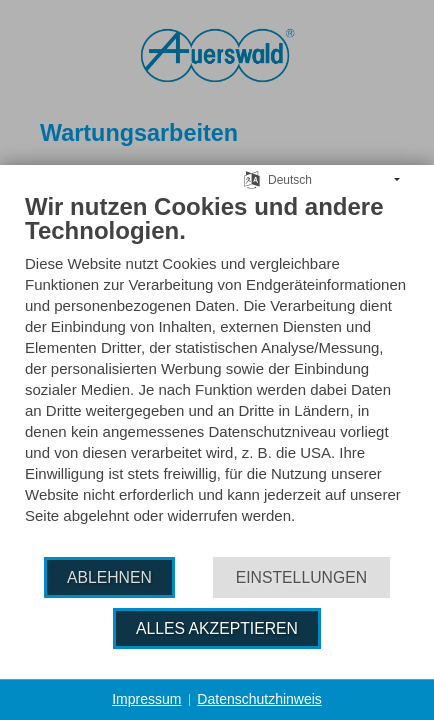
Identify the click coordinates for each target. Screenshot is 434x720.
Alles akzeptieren (217, 628)
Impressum (146, 699)
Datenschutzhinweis (259, 699)
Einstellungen (301, 577)
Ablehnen (109, 577)
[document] (217, 373)
